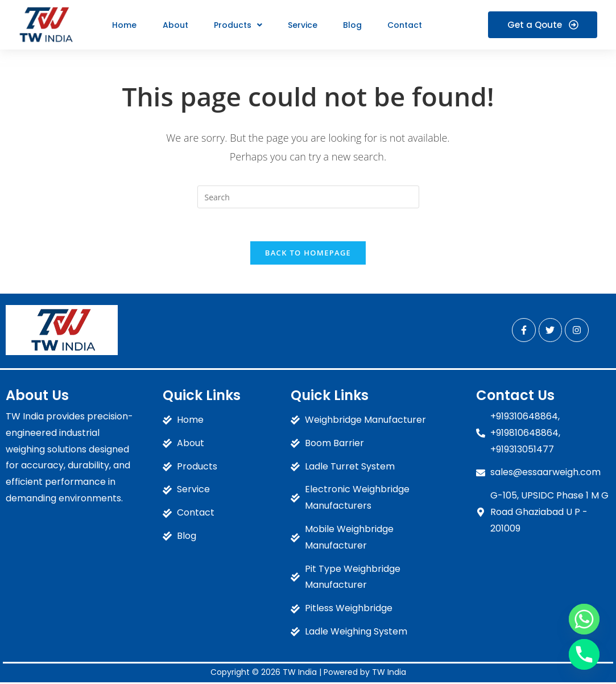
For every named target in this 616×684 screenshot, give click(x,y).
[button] (236, 25)
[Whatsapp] (584, 619)
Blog (350, 25)
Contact (401, 25)
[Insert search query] (308, 197)
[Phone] (584, 654)
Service (300, 25)
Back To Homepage (308, 254)
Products (236, 25)
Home (124, 25)
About (174, 25)
